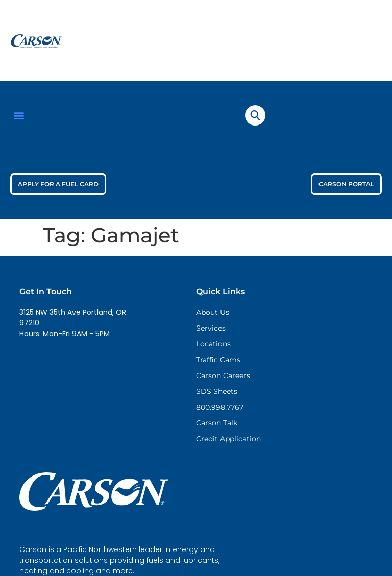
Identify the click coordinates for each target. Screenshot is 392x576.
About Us (213, 312)
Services (211, 328)
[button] (19, 115)
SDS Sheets (217, 391)
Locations (213, 344)
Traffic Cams (218, 360)
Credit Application (228, 439)
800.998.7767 (220, 407)
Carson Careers (223, 375)
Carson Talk (217, 423)
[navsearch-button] (255, 115)
